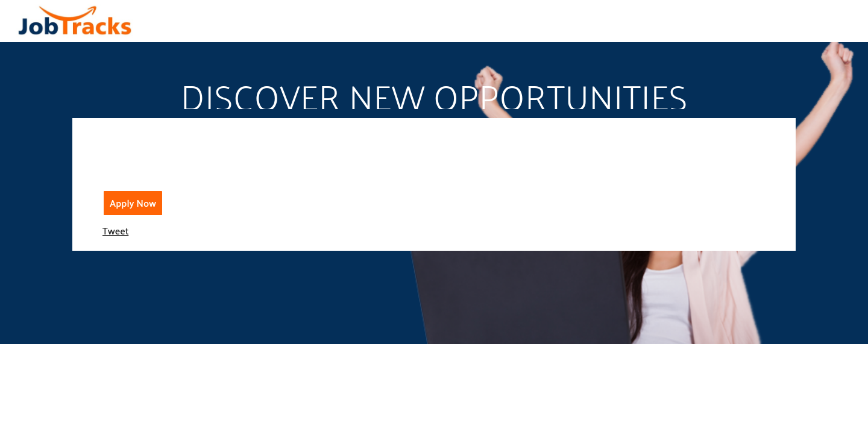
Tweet (115, 231)
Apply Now (133, 203)
